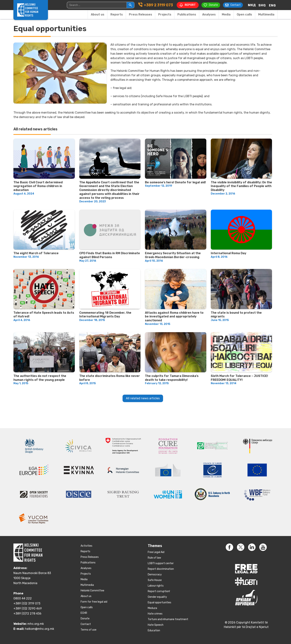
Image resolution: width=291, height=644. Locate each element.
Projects (165, 14)
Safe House (155, 580)
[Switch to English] (272, 5)
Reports (117, 14)
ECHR (84, 613)
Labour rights (156, 586)
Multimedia (266, 14)
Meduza (152, 608)
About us (98, 14)
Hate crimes (155, 614)
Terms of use (89, 630)
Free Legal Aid (156, 552)
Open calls (244, 14)
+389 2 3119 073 (158, 5)
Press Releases (140, 14)
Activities (86, 546)
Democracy (155, 575)
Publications (187, 14)
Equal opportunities (159, 603)
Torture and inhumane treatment (168, 619)
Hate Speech (156, 625)
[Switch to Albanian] (262, 5)
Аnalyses (209, 14)
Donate (85, 619)
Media (226, 14)
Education (154, 630)
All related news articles (143, 398)
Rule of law (154, 558)
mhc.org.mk (36, 624)
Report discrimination (161, 569)
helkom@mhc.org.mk (40, 629)
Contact (86, 624)
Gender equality (157, 597)
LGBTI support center (161, 563)
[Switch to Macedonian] (252, 5)
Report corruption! (159, 591)
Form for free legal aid (94, 602)
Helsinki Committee (92, 591)
